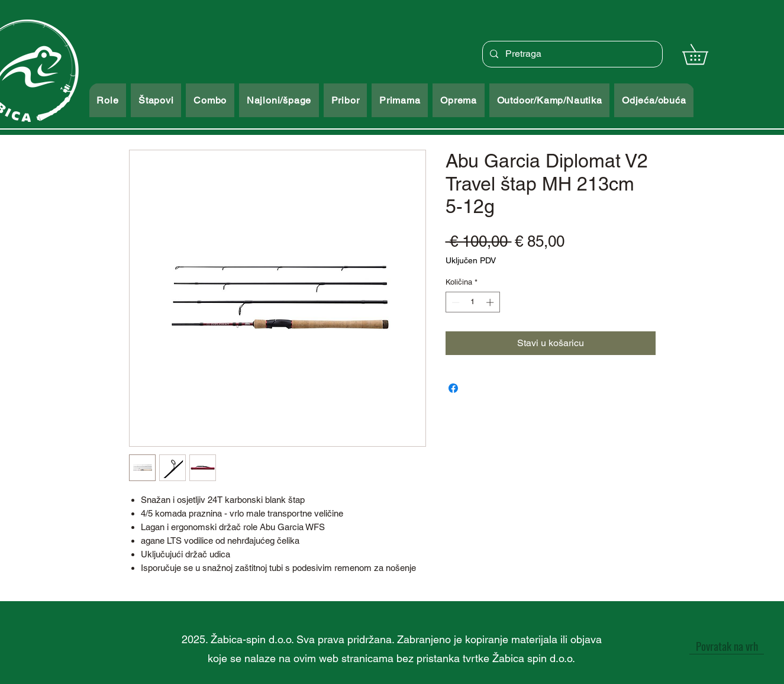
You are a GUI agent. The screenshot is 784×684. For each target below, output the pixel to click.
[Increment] (491, 302)
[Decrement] (454, 302)
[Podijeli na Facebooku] (453, 388)
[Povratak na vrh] (727, 646)
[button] (705, 54)
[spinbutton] (472, 302)
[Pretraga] (571, 54)
